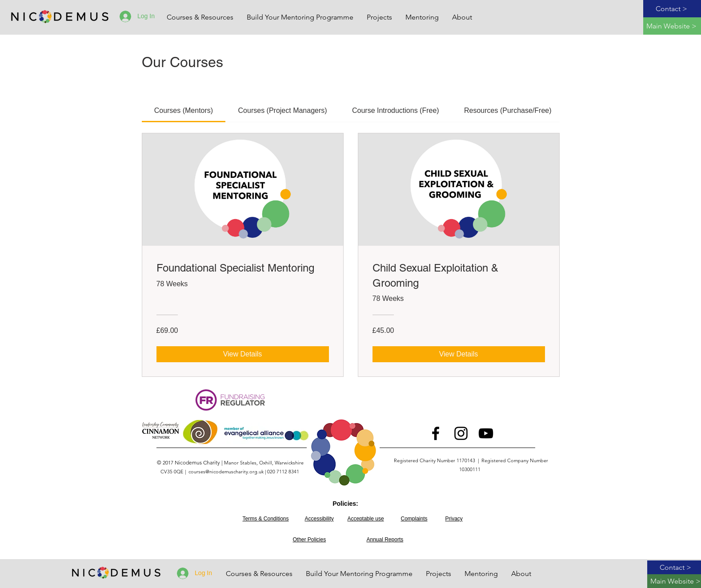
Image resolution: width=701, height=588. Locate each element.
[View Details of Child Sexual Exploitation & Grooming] (459, 354)
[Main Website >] (672, 26)
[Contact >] (672, 9)
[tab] (184, 111)
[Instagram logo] (461, 433)
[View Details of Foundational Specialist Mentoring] (243, 354)
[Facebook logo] (436, 433)
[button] (379, 17)
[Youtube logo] (486, 433)
